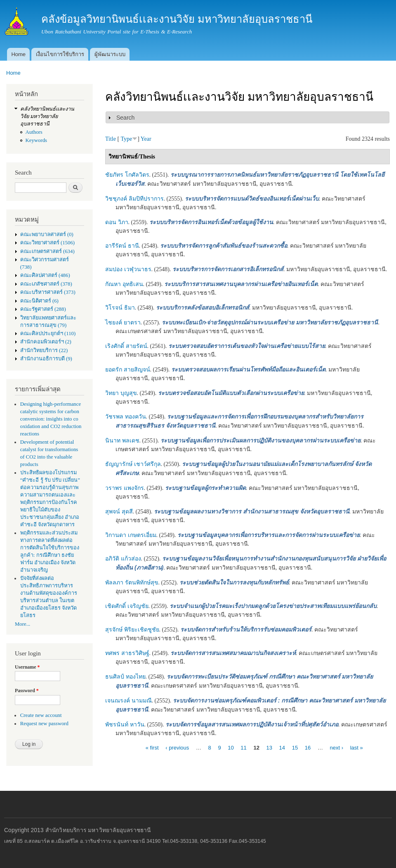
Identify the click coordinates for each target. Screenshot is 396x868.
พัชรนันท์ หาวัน (125, 725)
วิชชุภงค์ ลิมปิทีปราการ (134, 199)
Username (27, 667)
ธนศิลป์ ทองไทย (125, 677)
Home (18, 54)
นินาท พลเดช (122, 441)
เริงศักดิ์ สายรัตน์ (126, 346)
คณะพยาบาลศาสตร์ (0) (47, 234)
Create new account (41, 715)
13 (269, 747)
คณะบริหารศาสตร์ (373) (48, 292)
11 (243, 747)
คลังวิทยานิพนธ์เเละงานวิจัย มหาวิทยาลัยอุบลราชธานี (47, 116)
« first (152, 747)
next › (337, 747)
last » (357, 747)
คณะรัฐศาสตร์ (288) (43, 309)
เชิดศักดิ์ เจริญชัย (127, 606)
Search (125, 118)
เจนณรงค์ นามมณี (128, 701)
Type (126, 139)
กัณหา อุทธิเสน (124, 284)
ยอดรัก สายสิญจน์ (128, 370)
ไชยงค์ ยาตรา (123, 323)
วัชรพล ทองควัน (126, 417)
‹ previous (177, 747)
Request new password (44, 724)
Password (27, 691)
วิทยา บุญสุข (121, 393)
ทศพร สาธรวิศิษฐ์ (127, 653)
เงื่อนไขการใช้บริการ (60, 54)
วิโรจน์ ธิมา (120, 308)
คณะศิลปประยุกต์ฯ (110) (48, 333)
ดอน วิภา (117, 222)
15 (295, 747)
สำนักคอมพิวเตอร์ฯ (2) (46, 342)
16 (308, 747)
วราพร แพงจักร (125, 488)
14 (282, 747)
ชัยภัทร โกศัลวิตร (127, 175)
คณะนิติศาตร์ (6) (39, 301)
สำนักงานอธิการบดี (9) (46, 359)
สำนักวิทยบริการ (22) (44, 350)
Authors (34, 132)
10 (231, 747)
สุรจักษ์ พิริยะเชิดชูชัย (132, 630)
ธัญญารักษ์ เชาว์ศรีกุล (133, 464)
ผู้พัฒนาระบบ (110, 54)
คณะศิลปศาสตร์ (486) (45, 275)
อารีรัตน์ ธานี (122, 246)
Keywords (37, 140)
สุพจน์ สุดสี (119, 512)
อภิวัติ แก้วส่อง (123, 559)
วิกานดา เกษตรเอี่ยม (131, 535)
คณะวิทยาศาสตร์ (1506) (47, 243)
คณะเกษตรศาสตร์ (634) (47, 251)
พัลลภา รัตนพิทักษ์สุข (132, 583)
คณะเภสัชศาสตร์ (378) (46, 284)
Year (146, 139)
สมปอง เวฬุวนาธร (128, 269)
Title (111, 139)
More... (22, 624)
